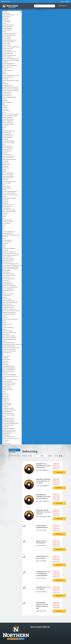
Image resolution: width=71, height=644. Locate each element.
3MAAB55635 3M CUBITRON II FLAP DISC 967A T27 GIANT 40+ (43, 497)
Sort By (30, 456)
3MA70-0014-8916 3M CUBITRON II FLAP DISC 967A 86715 (43, 512)
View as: (56, 456)
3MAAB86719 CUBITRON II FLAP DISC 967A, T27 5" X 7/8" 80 (43, 481)
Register (67, 1)
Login (62, 1)
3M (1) (10, 454)
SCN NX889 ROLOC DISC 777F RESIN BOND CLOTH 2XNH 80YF (43, 574)
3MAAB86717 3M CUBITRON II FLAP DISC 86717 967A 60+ (43, 466)
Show (42, 456)
